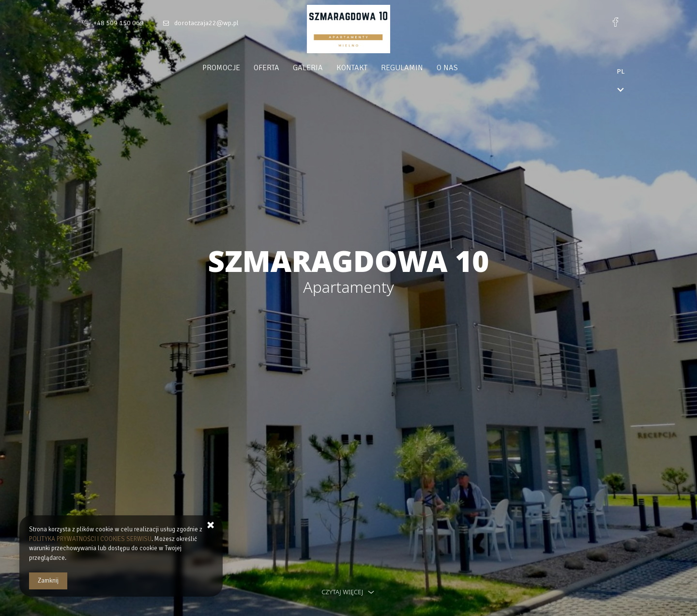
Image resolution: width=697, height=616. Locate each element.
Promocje (240, 68)
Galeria (326, 68)
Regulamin (420, 68)
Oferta (285, 68)
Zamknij (48, 581)
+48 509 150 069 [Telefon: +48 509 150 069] (119, 23)
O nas (466, 68)
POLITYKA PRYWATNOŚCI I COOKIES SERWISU (90, 539)
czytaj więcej (348, 592)
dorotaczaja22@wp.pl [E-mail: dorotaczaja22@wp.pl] (206, 23)
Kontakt (370, 68)
